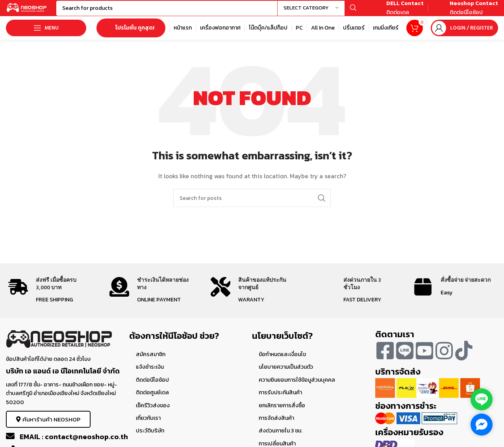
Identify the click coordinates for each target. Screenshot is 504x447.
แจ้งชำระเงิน (150, 374)
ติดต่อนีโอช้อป (152, 387)
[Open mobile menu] (46, 35)
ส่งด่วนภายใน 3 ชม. (281, 438)
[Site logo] (37, 11)
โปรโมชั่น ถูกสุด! (131, 35)
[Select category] (311, 12)
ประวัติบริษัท (150, 438)
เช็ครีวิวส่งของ (153, 413)
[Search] (219, 12)
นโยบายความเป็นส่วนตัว (286, 374)
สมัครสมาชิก (151, 362)
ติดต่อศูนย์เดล (152, 400)
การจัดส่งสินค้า (276, 426)
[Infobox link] (396, 12)
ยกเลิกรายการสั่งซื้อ (282, 413)
